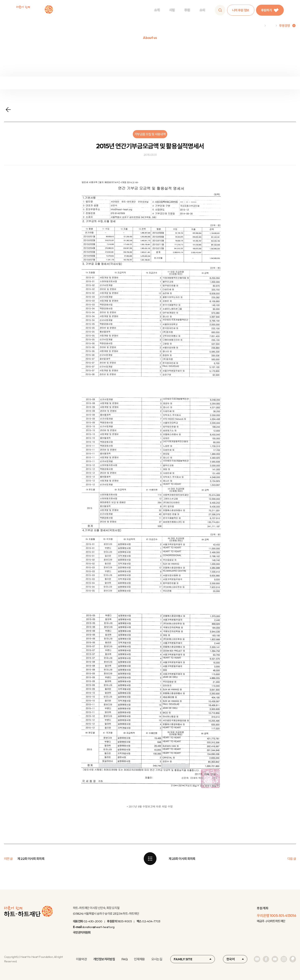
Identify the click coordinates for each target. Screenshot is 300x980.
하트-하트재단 (35, 10)
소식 (202, 10)
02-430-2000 (93, 921)
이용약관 (81, 959)
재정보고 (40, 83)
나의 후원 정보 (241, 10)
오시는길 (157, 959)
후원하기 (270, 10)
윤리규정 (186, 83)
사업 (172, 10)
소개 (157, 10)
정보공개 (113, 83)
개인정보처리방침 (104, 959)
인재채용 (139, 959)
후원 (187, 10)
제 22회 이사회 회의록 (31, 859)
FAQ (124, 959)
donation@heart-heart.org (98, 927)
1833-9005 (125, 921)
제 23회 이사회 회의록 (182, 859)
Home (258, 26)
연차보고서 (260, 83)
